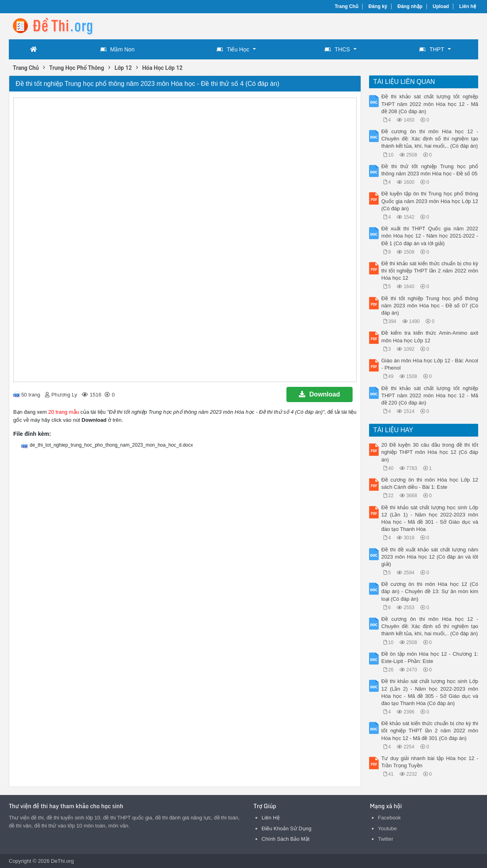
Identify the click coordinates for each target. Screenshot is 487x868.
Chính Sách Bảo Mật (286, 839)
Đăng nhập (410, 6)
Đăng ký (378, 6)
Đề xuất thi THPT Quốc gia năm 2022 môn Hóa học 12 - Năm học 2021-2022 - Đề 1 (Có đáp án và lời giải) (430, 236)
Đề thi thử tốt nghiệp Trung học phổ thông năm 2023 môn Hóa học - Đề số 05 (430, 170)
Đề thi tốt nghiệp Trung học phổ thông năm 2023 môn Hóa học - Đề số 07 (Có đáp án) (430, 306)
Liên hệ (468, 6)
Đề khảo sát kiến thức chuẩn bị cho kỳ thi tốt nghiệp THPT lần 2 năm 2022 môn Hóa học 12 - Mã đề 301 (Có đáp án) (430, 731)
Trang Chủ (346, 6)
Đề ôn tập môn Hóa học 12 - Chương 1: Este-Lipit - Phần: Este (430, 658)
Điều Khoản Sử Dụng (286, 828)
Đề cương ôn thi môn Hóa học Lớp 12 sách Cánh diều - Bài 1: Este (430, 483)
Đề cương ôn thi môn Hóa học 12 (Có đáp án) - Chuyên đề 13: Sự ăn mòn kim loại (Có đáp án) (430, 591)
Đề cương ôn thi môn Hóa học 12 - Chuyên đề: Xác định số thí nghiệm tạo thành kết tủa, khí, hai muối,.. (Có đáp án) (430, 139)
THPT (432, 49)
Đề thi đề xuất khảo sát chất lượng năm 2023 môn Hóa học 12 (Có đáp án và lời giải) (430, 557)
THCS (337, 49)
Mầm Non (118, 49)
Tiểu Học (233, 49)
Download (319, 394)
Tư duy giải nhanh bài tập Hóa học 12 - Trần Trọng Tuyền (430, 762)
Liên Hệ (271, 818)
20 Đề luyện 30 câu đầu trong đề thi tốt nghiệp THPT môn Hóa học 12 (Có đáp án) (430, 452)
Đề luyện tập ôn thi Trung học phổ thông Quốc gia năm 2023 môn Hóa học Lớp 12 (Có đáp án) (430, 201)
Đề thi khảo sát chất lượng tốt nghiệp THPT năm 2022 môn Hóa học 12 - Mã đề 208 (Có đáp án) (430, 104)
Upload (441, 6)
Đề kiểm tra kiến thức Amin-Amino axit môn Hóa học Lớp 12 (430, 336)
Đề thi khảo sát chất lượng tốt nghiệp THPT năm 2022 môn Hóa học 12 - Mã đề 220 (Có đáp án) (430, 395)
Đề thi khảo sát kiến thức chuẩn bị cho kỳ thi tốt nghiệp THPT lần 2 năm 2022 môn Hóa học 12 (430, 271)
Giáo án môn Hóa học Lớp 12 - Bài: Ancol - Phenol (430, 364)
